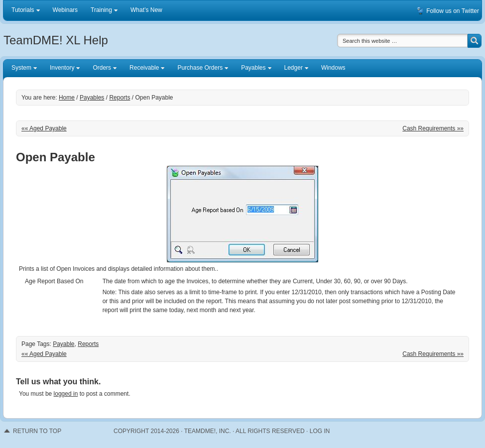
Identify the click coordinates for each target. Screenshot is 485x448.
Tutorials (23, 12)
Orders (102, 69)
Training (102, 12)
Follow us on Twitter (453, 11)
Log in (320, 431)
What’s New (146, 10)
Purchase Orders (200, 69)
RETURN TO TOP (37, 431)
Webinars (65, 10)
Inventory (62, 69)
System (22, 69)
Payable (63, 344)
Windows (333, 68)
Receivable (144, 69)
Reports (88, 344)
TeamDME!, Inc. (208, 431)
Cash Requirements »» (433, 128)
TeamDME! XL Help (56, 40)
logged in (66, 394)
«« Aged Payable (44, 128)
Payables (253, 69)
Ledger (294, 69)
